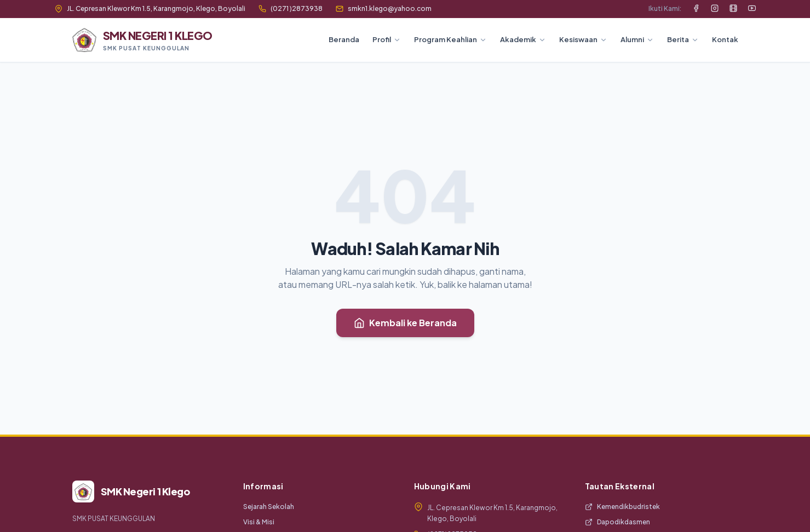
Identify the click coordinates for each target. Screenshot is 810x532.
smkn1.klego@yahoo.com (384, 8)
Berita (683, 39)
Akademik (523, 39)
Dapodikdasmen (617, 522)
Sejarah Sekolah (269, 507)
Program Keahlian (450, 39)
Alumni (637, 39)
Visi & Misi (259, 522)
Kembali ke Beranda (405, 323)
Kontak (725, 39)
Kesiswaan (583, 39)
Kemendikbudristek (622, 507)
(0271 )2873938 (291, 8)
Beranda (344, 39)
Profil (387, 39)
